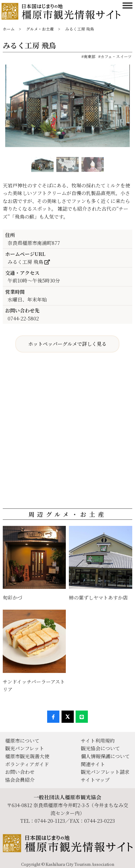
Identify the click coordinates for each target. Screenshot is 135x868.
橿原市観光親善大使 (27, 756)
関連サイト (93, 764)
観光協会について (100, 748)
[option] (67, 108)
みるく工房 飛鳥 (29, 262)
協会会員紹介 (20, 780)
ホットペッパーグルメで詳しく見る (67, 344)
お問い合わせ (20, 772)
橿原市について (22, 741)
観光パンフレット (25, 748)
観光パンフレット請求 (105, 772)
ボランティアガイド (27, 764)
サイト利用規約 (98, 741)
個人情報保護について (105, 756)
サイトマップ (95, 780)
